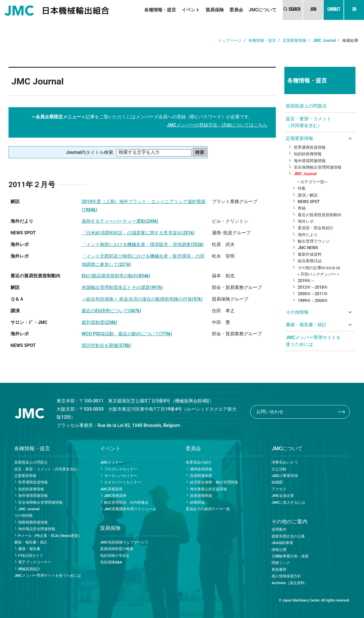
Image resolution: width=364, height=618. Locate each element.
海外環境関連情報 (310, 161)
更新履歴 (279, 570)
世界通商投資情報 (310, 147)
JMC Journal (324, 40)
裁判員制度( (100, 322)
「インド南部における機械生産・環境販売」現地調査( (143, 244)
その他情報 (23, 515)
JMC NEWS (308, 248)
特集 (302, 188)
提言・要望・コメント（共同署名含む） (309, 122)
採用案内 (279, 529)
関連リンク (281, 563)
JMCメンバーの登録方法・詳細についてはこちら (217, 125)
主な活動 (279, 469)
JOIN (313, 10)
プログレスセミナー (121, 469)
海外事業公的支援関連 (208, 489)
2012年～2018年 (313, 287)
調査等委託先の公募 (288, 536)
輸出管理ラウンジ (314, 241)
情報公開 (279, 550)
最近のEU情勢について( (111, 311)
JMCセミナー (111, 462)
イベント (191, 10)
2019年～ (306, 281)
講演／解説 (308, 195)
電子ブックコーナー (35, 562)
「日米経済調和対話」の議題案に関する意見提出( (138, 233)
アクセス (279, 489)
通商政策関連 (201, 469)
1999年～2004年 (313, 301)
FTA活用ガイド (31, 556)
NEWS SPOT (309, 202)
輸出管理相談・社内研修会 (126, 502)
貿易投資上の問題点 (306, 106)
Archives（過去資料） (290, 583)
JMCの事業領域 (285, 476)
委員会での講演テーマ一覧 (208, 509)
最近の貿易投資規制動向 (320, 215)
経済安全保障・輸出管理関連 (214, 482)
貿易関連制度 (201, 476)
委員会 (236, 10)
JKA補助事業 (282, 543)
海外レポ (306, 221)
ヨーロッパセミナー (121, 476)
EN (354, 10)
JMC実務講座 (111, 489)
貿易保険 (215, 10)
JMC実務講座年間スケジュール (130, 509)
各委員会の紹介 (199, 462)
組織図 (277, 482)
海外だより (308, 235)
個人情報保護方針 (286, 576)
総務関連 (197, 502)
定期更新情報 (295, 40)
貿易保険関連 (201, 496)
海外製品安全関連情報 (37, 529)
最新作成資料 (310, 254)
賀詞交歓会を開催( (106, 345)
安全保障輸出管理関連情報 (318, 167)
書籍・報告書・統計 (31, 542)
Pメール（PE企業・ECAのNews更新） (50, 536)
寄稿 (302, 208)
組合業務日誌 (310, 261)
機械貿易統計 (29, 569)
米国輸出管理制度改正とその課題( (122, 287)
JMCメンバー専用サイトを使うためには (313, 341)
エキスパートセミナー (123, 482)
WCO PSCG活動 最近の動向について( (127, 334)
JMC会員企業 (283, 496)
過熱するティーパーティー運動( (120, 221)
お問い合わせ (270, 412)
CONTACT (334, 10)
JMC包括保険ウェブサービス (124, 542)
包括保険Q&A (111, 562)
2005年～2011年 (313, 294)
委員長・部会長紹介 (316, 228)
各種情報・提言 (160, 10)
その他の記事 (319, 268)
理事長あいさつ (285, 462)
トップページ (230, 40)
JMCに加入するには (288, 502)
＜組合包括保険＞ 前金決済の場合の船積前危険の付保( (142, 299)
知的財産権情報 (308, 154)
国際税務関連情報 (33, 522)
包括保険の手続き (115, 556)
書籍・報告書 (29, 549)
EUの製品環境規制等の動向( (116, 276)
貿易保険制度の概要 (117, 549)
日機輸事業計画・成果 (290, 556)
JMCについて (263, 10)
